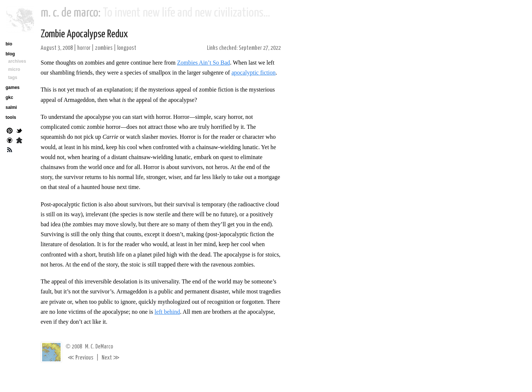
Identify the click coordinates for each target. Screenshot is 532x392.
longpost (127, 48)
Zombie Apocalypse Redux (84, 34)
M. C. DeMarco (99, 347)
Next (111, 358)
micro (14, 69)
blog (10, 54)
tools (11, 117)
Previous (81, 358)
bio (9, 44)
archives (17, 61)
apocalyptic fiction (253, 73)
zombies (104, 48)
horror (84, 48)
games (13, 87)
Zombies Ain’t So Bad (203, 63)
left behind (167, 312)
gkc (9, 97)
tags (13, 78)
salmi (11, 107)
